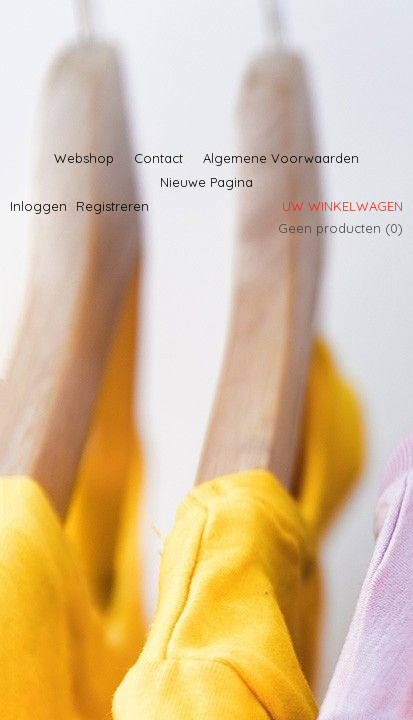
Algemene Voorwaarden (281, 158)
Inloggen (38, 206)
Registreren (112, 206)
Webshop (84, 158)
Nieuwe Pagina (206, 182)
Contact (158, 158)
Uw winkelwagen (342, 206)
